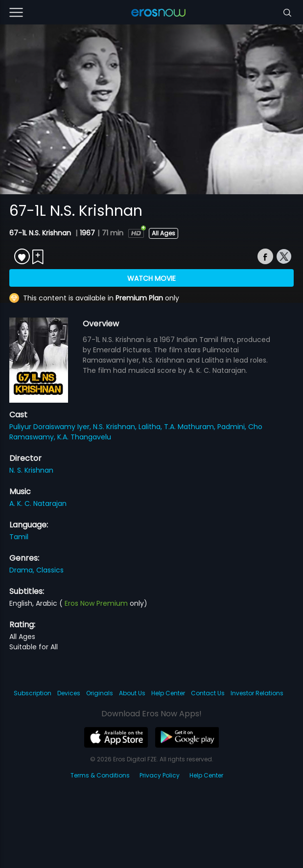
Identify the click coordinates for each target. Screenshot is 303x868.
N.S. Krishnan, (116, 427)
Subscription (33, 693)
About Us (132, 693)
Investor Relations (257, 693)
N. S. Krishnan (31, 470)
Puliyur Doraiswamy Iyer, (51, 427)
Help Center (168, 693)
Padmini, (233, 427)
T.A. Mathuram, (191, 427)
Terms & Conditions (100, 775)
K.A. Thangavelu (84, 437)
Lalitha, (151, 427)
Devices (69, 693)
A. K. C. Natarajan (38, 503)
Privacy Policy (160, 775)
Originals (100, 693)
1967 (87, 233)
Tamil (19, 537)
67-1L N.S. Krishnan (41, 233)
